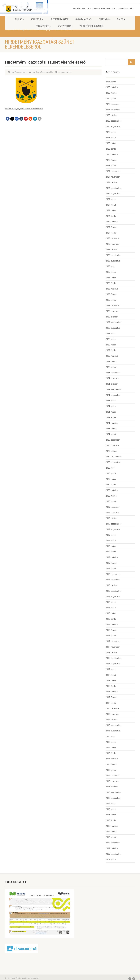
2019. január (111, 569)
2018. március (112, 624)
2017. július (111, 669)
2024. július (111, 199)
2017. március (112, 692)
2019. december (113, 507)
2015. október (112, 787)
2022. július (111, 333)
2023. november (113, 244)
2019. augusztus (113, 529)
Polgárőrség (43, 26)
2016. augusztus (113, 731)
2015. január (111, 837)
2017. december (113, 641)
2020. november (113, 445)
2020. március (112, 490)
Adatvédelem (65, 26)
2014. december (113, 843)
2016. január (111, 770)
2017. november (113, 647)
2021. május (111, 412)
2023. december (113, 238)
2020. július (111, 468)
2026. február (111, 93)
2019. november (113, 513)
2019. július (111, 535)
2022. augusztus (113, 328)
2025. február (111, 160)
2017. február (111, 697)
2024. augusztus (113, 194)
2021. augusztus (113, 395)
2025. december (113, 104)
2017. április (111, 686)
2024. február (111, 227)
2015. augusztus (113, 798)
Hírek (69, 72)
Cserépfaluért (126, 9)
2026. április (111, 82)
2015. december (113, 776)
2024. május (111, 210)
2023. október (112, 250)
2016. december (113, 708)
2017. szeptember (113, 658)
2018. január (111, 636)
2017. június (111, 675)
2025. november (113, 110)
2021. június (111, 406)
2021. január (111, 434)
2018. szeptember (113, 591)
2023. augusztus (113, 261)
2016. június (111, 742)
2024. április (111, 216)
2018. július (111, 602)
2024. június (111, 205)
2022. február (111, 361)
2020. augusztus (113, 462)
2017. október (112, 652)
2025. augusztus (113, 126)
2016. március (112, 759)
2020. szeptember (113, 457)
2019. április (111, 552)
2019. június (111, 541)
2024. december (113, 171)
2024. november (113, 177)
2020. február (111, 496)
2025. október (112, 115)
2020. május (111, 479)
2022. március (112, 356)
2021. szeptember (113, 389)
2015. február (111, 832)
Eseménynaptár (81, 9)
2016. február (111, 764)
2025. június (111, 138)
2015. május (111, 815)
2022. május (111, 345)
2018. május (111, 613)
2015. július (111, 804)
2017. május (111, 680)
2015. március (112, 826)
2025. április (111, 149)
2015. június (111, 809)
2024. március (112, 222)
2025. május (111, 143)
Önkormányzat (84, 19)
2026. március (112, 87)
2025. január (111, 166)
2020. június (111, 473)
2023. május (111, 277)
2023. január (111, 300)
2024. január (111, 233)
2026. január (111, 98)
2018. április (111, 619)
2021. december (113, 373)
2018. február (111, 630)
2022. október (112, 317)
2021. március (112, 423)
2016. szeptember (113, 725)
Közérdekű (37, 19)
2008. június (111, 860)
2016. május (111, 748)
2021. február (111, 429)
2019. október (112, 518)
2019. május (111, 546)
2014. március (112, 848)
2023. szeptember (113, 255)
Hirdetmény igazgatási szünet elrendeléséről (24, 108)
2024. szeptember (113, 188)
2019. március (112, 557)
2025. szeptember (113, 121)
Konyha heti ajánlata (104, 9)
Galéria (121, 19)
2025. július (111, 132)
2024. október (112, 182)
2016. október (112, 720)
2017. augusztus (113, 664)
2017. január (111, 703)
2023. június (111, 272)
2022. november (113, 311)
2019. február (111, 563)
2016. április (111, 753)
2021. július (111, 401)
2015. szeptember (113, 792)
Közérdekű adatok (59, 19)
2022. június (111, 339)
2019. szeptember (113, 524)
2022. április (111, 350)
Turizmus (105, 19)
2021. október (112, 384)
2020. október (112, 451)
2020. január (111, 501)
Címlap (19, 19)
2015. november (113, 781)
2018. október (112, 585)
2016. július (111, 736)
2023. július (111, 266)
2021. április (111, 417)
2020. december (113, 440)
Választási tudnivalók (92, 26)
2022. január (111, 367)
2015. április (111, 820)
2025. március (112, 154)
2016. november (113, 714)
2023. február (111, 294)
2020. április (111, 485)
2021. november (113, 378)
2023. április (111, 283)
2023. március (112, 289)
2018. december (113, 574)
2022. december (113, 305)
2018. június (111, 608)
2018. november (113, 580)
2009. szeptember (113, 854)
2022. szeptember (113, 322)
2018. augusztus (113, 596)
